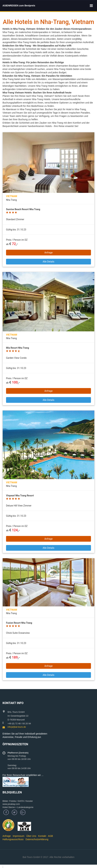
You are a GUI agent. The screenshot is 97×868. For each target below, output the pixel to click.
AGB (51, 836)
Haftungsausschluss (13, 839)
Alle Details (48, 262)
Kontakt (42, 836)
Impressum (19, 836)
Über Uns (31, 836)
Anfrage (48, 253)
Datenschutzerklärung (37, 839)
